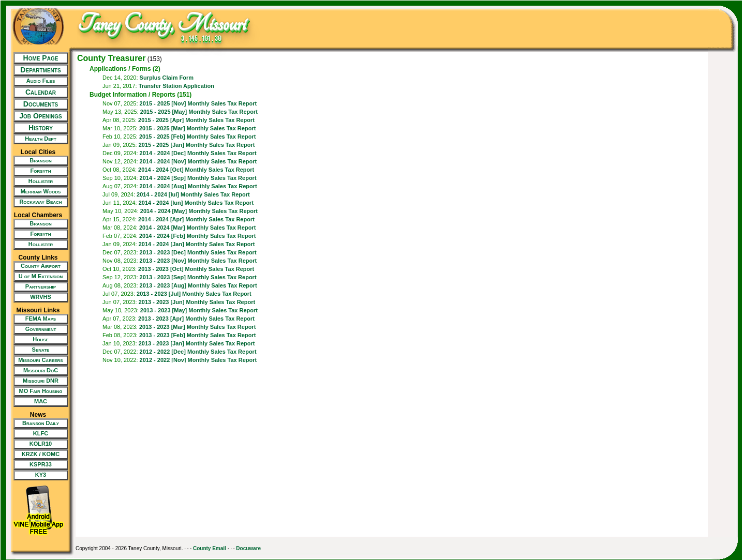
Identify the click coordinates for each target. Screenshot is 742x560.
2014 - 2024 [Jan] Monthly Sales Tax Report (197, 244)
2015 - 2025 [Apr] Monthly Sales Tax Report (196, 120)
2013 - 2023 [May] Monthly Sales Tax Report (199, 310)
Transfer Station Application (176, 86)
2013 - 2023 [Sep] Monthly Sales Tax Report (198, 277)
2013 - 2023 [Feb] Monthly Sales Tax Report (197, 335)
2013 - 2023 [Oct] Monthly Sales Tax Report (196, 269)
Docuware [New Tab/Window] (248, 548)
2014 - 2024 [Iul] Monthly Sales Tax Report (193, 194)
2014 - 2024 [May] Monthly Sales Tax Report (199, 211)
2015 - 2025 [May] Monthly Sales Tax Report (199, 112)
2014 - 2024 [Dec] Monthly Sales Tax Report (198, 153)
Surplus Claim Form (167, 78)
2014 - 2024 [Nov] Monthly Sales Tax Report (198, 161)
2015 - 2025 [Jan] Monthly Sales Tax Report (197, 145)
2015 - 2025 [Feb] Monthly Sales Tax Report (197, 137)
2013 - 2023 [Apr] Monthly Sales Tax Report (196, 319)
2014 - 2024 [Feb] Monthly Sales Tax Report (197, 236)
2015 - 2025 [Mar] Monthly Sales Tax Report (197, 128)
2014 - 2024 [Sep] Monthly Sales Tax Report (198, 178)
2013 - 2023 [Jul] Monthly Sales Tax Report (194, 294)
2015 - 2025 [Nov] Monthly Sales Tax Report (198, 103)
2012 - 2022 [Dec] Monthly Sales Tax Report (198, 352)
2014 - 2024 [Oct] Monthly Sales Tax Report (196, 170)
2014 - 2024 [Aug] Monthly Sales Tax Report (198, 186)
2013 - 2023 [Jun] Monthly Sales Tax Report (197, 302)
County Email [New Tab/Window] (210, 548)
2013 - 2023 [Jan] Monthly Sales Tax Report (197, 343)
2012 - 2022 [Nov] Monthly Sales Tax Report (198, 360)
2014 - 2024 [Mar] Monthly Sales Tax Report (197, 228)
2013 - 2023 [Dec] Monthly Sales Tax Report (198, 252)
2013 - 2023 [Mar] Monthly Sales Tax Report (197, 327)
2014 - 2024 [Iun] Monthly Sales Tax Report (196, 203)
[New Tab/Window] (38, 81)
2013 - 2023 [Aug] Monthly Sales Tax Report (198, 285)
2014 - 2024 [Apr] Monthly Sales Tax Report (196, 219)
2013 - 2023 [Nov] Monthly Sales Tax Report (198, 261)
